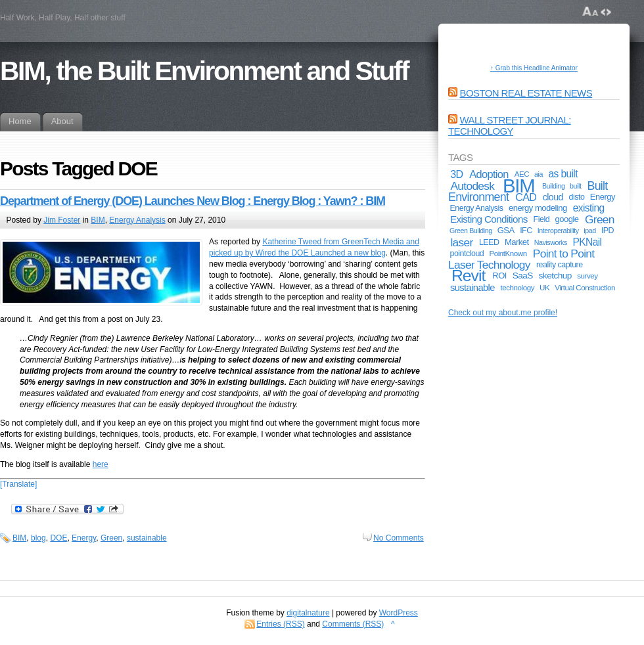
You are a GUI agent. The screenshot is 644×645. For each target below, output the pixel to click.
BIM (98, 220)
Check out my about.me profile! (503, 313)
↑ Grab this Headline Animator (534, 68)
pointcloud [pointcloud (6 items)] (467, 254)
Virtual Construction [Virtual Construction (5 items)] (585, 287)
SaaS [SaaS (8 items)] (523, 276)
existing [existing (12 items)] (589, 208)
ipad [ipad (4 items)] (589, 231)
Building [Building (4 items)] (554, 186)
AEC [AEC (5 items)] (522, 174)
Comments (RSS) (353, 624)
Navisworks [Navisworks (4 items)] (551, 242)
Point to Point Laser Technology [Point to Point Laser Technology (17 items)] (521, 259)
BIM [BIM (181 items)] (519, 186)
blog (38, 538)
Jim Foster (62, 220)
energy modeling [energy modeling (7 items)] (538, 208)
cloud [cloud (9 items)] (553, 197)
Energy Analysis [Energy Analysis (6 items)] (476, 208)
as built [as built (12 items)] (563, 174)
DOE (58, 538)
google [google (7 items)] (567, 219)
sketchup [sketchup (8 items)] (555, 276)
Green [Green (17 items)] (600, 219)
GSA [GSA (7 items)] (506, 230)
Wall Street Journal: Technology (510, 125)
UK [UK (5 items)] (544, 287)
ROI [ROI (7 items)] (499, 276)
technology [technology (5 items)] (518, 287)
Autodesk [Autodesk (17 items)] (472, 186)
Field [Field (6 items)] (542, 219)
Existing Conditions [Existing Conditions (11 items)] (489, 219)
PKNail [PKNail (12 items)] (587, 242)
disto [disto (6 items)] (577, 197)
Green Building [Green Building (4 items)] (471, 231)
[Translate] (18, 484)
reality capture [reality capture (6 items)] (560, 265)
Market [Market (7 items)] (517, 242)
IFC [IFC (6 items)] (526, 231)
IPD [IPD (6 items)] (608, 231)
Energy (84, 538)
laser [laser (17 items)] (461, 242)
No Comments (399, 538)
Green (111, 538)
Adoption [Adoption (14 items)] (489, 174)
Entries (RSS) (280, 624)
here (101, 464)
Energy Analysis (137, 220)
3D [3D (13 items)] (456, 174)
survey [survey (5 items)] (587, 276)
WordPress (399, 613)
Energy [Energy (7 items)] (603, 197)
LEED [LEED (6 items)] (489, 242)
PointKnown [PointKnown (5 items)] (508, 253)
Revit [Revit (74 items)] (468, 276)
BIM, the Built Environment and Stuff (204, 71)
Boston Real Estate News (526, 93)
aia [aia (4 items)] (539, 174)
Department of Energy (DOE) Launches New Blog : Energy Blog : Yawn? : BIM (193, 201)
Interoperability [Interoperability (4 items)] (558, 231)
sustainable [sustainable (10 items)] (472, 288)
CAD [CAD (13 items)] (526, 197)
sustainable (147, 538)
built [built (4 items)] (575, 186)
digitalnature (308, 613)
